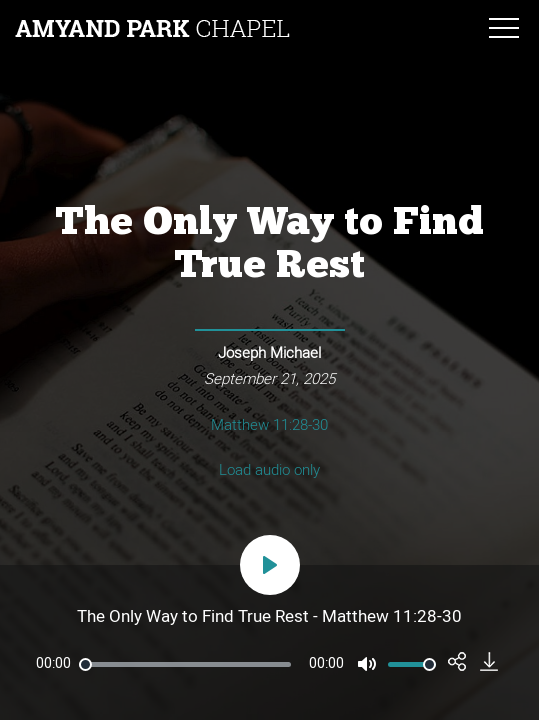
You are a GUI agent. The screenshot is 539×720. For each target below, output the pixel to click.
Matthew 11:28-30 (269, 425)
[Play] (270, 565)
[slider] (185, 664)
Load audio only (269, 470)
